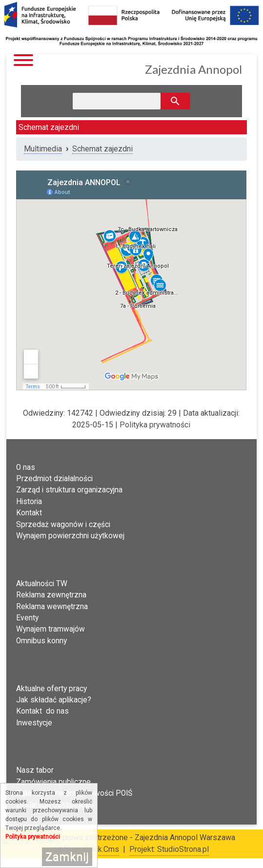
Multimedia (43, 149)
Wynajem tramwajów (51, 629)
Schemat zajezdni (102, 149)
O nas (26, 467)
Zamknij (67, 857)
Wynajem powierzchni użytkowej (70, 536)
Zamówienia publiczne (53, 782)
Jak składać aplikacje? (54, 700)
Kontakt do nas (42, 711)
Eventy (27, 618)
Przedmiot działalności (54, 479)
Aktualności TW (42, 584)
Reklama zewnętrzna (51, 595)
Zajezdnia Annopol (193, 69)
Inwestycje (34, 723)
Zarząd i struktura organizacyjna (69, 490)
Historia (29, 502)
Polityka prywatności (155, 425)
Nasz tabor (35, 770)
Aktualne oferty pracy (51, 689)
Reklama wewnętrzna (52, 607)
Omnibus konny (41, 641)
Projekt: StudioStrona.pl (169, 849)
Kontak (28, 513)
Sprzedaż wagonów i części (63, 525)
